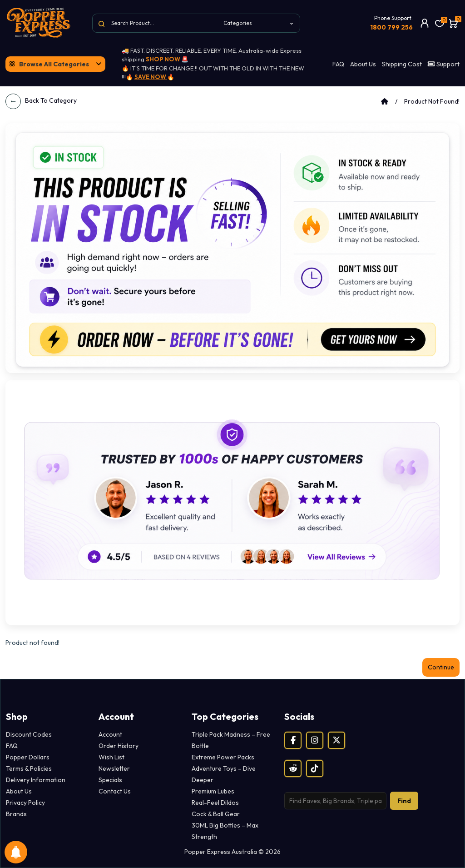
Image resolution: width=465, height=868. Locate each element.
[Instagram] (315, 740)
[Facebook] (293, 740)
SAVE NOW (151, 77)
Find (404, 801)
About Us (363, 64)
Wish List (111, 757)
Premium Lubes (213, 791)
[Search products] (335, 801)
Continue (441, 667)
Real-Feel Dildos (215, 803)
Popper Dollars (28, 757)
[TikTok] (315, 768)
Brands (16, 814)
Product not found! (432, 101)
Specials (110, 780)
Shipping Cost (402, 64)
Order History (119, 746)
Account (110, 734)
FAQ (338, 64)
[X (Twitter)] (336, 740)
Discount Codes (29, 734)
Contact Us (115, 791)
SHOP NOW (163, 59)
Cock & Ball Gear (216, 814)
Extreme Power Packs (223, 757)
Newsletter (114, 768)
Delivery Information (36, 780)
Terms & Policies (29, 768)
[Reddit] (293, 768)
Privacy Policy (25, 803)
